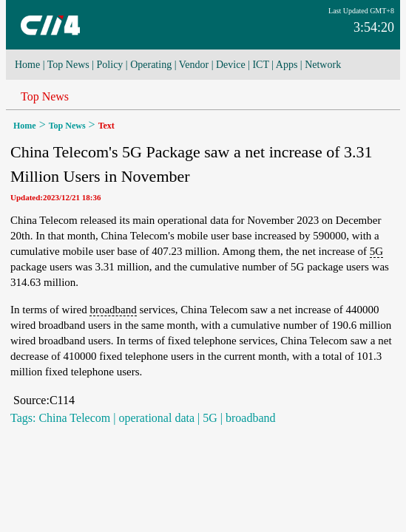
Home (27, 65)
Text (106, 126)
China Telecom (74, 418)
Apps (287, 65)
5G (376, 251)
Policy (110, 65)
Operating (151, 65)
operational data (156, 418)
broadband (113, 310)
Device (231, 65)
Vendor (194, 65)
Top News (68, 65)
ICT (260, 65)
